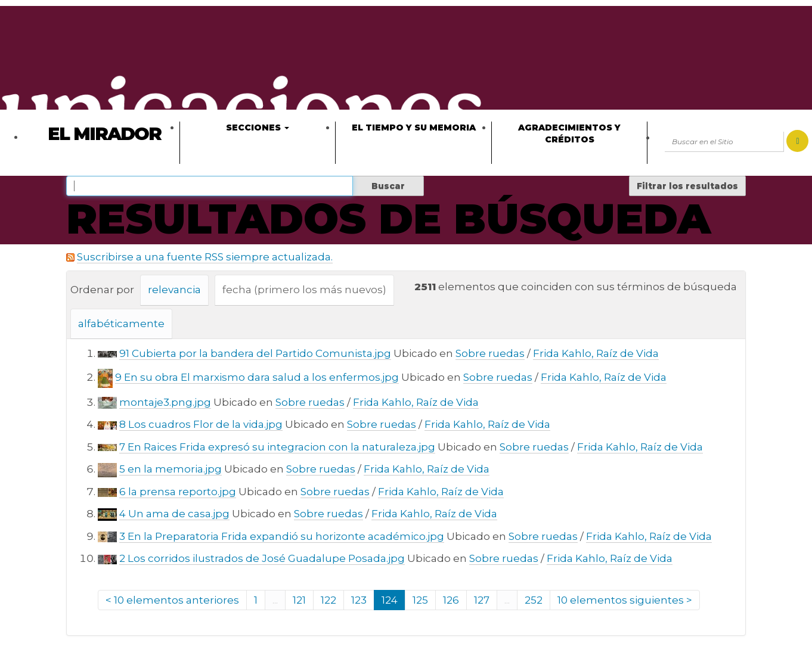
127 (482, 600)
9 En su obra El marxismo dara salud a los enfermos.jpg (257, 377)
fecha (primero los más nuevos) (304, 290)
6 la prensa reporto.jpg (178, 492)
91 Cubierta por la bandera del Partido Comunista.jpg (255, 353)
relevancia (174, 290)
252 (534, 600)
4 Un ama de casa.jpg (174, 514)
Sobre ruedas (490, 353)
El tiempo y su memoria (414, 128)
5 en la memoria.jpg (171, 469)
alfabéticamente (121, 324)
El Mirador (104, 134)
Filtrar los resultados (687, 186)
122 (328, 600)
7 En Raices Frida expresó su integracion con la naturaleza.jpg (277, 447)
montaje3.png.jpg (165, 402)
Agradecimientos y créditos (569, 133)
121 (299, 600)
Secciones (258, 128)
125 (420, 600)
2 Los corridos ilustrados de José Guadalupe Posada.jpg (262, 558)
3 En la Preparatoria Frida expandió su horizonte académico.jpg (282, 536)
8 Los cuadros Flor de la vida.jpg (201, 424)
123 (359, 600)
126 (451, 600)
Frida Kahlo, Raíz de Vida (596, 353)
